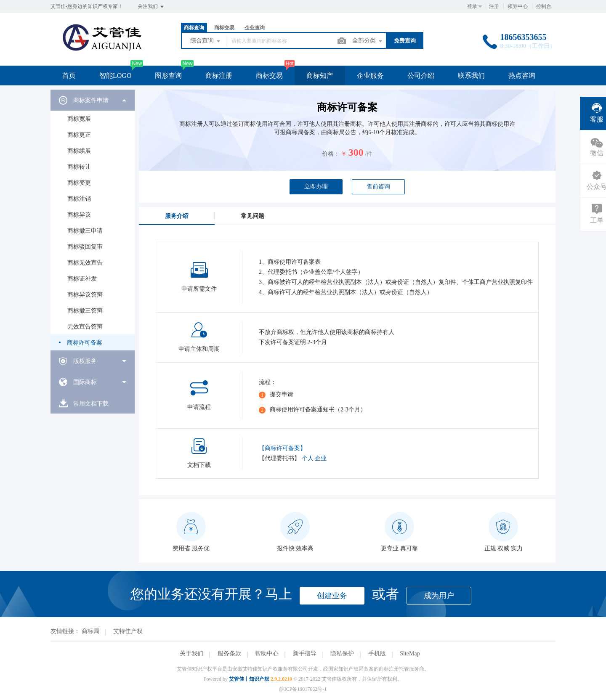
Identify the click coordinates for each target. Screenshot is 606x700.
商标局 (90, 631)
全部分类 (368, 41)
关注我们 (151, 7)
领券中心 (518, 6)
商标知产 (320, 76)
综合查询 (206, 41)
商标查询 (194, 28)
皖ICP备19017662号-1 (303, 689)
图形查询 (168, 76)
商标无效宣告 (85, 263)
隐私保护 (342, 654)
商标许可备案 (85, 343)
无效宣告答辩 (85, 327)
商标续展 (79, 151)
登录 (472, 6)
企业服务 (370, 76)
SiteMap (410, 654)
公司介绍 (421, 76)
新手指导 (305, 654)
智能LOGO (115, 76)
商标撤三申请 (85, 231)
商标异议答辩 (85, 295)
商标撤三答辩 (85, 311)
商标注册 (219, 76)
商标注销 (79, 199)
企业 (321, 458)
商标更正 (79, 135)
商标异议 (79, 215)
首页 (69, 76)
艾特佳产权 (128, 631)
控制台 (544, 6)
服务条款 (229, 654)
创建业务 (332, 596)
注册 (494, 6)
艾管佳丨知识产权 (249, 679)
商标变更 (79, 183)
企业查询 (255, 28)
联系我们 (471, 76)
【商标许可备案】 (282, 448)
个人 (308, 458)
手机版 (377, 654)
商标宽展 (79, 119)
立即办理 (316, 187)
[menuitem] (93, 220)
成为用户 (439, 596)
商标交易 (224, 28)
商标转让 (79, 167)
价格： (331, 154)
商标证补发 (82, 279)
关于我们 (191, 654)
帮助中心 (267, 654)
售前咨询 (378, 187)
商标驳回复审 (85, 247)
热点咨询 (522, 76)
